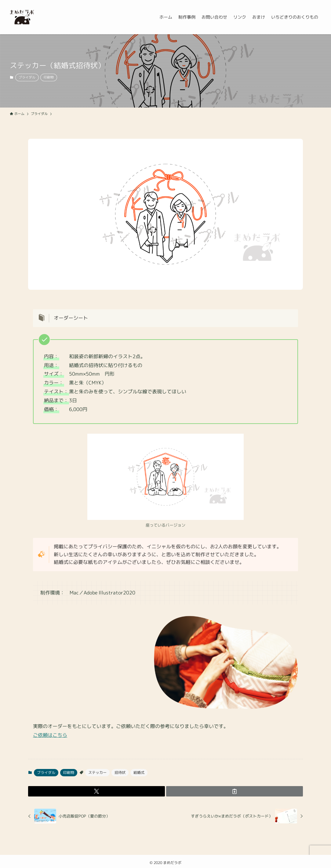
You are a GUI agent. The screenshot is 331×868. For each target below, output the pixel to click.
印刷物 (49, 77)
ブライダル (27, 77)
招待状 (120, 772)
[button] (96, 791)
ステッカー (97, 772)
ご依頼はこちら (50, 735)
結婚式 (139, 772)
